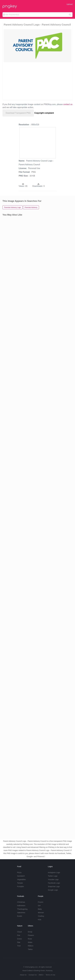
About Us (23, 975)
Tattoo (30, 949)
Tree (19, 946)
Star (19, 942)
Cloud (19, 932)
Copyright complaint (44, 113)
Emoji (30, 932)
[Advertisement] (37, 81)
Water (30, 942)
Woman (41, 913)
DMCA (41, 975)
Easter (20, 916)
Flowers (31, 935)
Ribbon (31, 946)
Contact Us (33, 975)
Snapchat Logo (54, 886)
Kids (40, 920)
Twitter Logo (53, 876)
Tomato (20, 883)
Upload (69, 4)
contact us (68, 104)
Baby (40, 909)
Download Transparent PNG (18, 113)
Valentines (21, 913)
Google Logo (53, 890)
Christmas (21, 902)
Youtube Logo (53, 879)
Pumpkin (21, 886)
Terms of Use (50, 975)
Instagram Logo (54, 872)
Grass (19, 939)
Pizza (19, 872)
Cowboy (41, 916)
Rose (30, 939)
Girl (39, 906)
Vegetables (21, 879)
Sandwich (21, 876)
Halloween (21, 906)
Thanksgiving (22, 909)
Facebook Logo (54, 883)
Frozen (41, 902)
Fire (19, 935)
